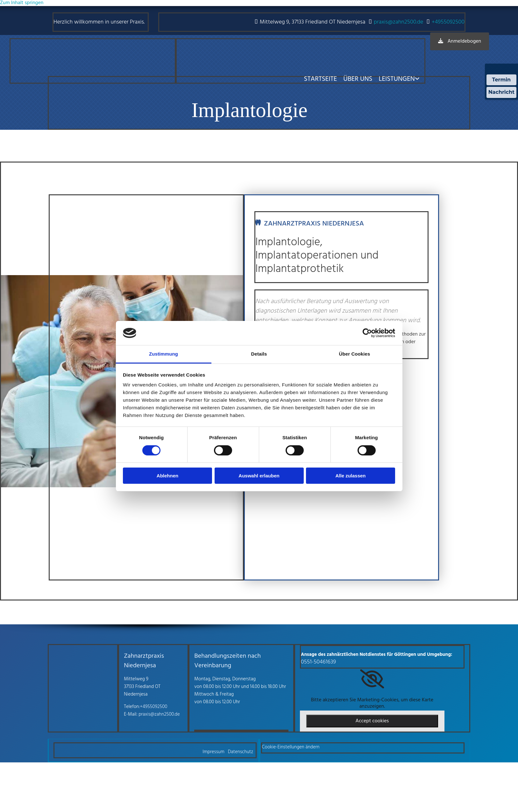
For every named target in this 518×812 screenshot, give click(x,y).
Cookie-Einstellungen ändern (291, 747)
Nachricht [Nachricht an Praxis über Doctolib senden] (501, 92)
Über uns (358, 79)
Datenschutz (241, 752)
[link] (372, 679)
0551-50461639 (318, 662)
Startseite (320, 79)
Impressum (213, 752)
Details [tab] (259, 354)
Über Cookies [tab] (355, 354)
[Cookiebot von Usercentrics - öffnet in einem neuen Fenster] (367, 333)
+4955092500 (448, 22)
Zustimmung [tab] (163, 354)
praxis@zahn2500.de (398, 22)
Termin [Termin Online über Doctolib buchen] (502, 80)
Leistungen (397, 79)
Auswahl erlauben (259, 476)
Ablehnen (167, 476)
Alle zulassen (350, 476)
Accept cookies (372, 721)
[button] (460, 41)
